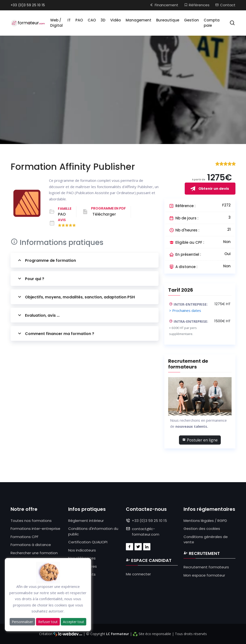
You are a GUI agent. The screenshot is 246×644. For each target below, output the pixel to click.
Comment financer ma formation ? (55, 333)
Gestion (191, 20)
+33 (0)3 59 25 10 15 (28, 5)
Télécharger (104, 214)
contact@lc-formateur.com (146, 532)
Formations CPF (25, 537)
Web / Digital (56, 23)
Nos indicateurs (82, 550)
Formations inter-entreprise (35, 529)
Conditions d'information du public (93, 531)
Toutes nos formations (31, 521)
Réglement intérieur (86, 521)
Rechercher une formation (34, 553)
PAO (79, 20)
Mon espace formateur (204, 575)
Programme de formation (46, 260)
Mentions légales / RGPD (205, 521)
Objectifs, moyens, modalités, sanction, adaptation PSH (76, 297)
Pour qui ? (30, 279)
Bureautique (168, 20)
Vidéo (116, 20)
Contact (225, 5)
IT (69, 20)
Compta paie (212, 23)
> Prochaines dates (185, 310)
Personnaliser (22, 622)
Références (197, 5)
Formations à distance (31, 545)
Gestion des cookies (202, 529)
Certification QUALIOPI (88, 542)
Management (138, 20)
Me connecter (138, 574)
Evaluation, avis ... (38, 315)
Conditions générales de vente (206, 539)
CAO (92, 20)
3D (103, 20)
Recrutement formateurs (206, 567)
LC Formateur (118, 634)
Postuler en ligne (200, 440)
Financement (164, 5)
